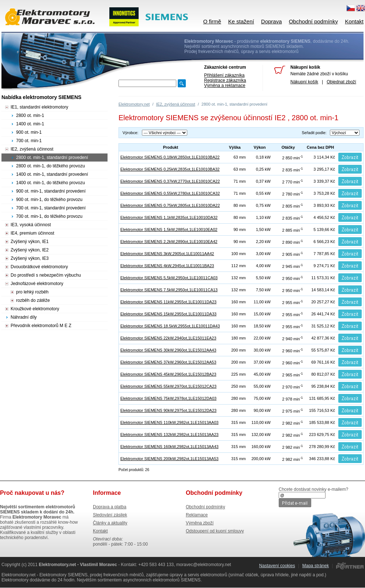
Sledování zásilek (110, 515)
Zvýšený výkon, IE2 (30, 250)
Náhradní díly (24, 317)
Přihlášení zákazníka (224, 75)
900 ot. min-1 (29, 132)
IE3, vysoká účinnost (31, 225)
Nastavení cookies (277, 566)
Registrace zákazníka (225, 80)
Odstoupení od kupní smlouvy (215, 531)
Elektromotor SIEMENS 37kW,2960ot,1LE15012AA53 (168, 362)
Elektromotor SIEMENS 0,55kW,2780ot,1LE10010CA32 (170, 193)
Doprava (272, 21)
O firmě (212, 21)
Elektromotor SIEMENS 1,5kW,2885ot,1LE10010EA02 (169, 229)
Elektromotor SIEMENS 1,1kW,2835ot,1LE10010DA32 (169, 217)
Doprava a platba (110, 507)
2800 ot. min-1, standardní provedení (52, 158)
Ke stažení (241, 21)
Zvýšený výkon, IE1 (30, 242)
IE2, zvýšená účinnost (176, 104)
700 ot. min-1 (29, 141)
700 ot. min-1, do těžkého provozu (49, 216)
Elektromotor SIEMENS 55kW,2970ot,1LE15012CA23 (168, 386)
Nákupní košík (304, 82)
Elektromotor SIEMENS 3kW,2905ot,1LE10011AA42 (167, 254)
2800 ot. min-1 (30, 115)
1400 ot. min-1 (30, 124)
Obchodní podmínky (313, 21)
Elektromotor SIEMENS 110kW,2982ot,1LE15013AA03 (169, 422)
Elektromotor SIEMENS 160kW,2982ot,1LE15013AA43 (169, 447)
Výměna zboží (200, 523)
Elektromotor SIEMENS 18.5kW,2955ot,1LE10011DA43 (170, 326)
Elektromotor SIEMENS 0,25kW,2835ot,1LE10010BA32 (170, 169)
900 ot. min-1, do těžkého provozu (49, 200)
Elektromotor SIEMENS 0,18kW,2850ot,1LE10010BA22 (170, 157)
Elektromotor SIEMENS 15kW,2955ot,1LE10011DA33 (168, 314)
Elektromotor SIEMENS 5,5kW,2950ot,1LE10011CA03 (169, 278)
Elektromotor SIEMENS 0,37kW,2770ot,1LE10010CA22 (170, 181)
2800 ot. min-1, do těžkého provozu (50, 166)
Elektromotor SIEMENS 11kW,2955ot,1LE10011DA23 (168, 302)
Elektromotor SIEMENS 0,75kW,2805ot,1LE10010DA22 (170, 205)
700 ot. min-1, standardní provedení (51, 208)
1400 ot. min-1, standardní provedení (52, 174)
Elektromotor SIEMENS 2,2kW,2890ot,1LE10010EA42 (169, 242)
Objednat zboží (341, 82)
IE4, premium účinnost (32, 233)
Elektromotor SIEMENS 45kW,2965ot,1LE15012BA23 (168, 374)
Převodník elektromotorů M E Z (41, 326)
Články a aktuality (110, 523)
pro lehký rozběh (32, 292)
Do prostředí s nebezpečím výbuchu (46, 275)
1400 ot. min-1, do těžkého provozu (50, 183)
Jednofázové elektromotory (37, 284)
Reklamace (197, 515)
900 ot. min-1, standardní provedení (51, 191)
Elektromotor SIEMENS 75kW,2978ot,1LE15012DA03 (168, 398)
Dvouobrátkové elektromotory (39, 267)
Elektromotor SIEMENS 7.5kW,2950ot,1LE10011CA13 (169, 290)
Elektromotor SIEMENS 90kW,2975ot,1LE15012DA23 (168, 410)
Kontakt (354, 21)
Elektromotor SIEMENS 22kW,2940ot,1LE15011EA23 (168, 338)
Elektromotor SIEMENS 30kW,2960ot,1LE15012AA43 (168, 350)
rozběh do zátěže (33, 300)
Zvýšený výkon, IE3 (30, 258)
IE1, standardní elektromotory (39, 107)
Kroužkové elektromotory (35, 309)
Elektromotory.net (134, 104)
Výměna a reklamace (225, 86)
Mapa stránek (315, 566)
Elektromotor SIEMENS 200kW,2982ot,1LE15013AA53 (169, 459)
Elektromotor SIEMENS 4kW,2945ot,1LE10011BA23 (167, 266)
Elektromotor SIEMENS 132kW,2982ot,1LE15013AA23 (169, 435)
